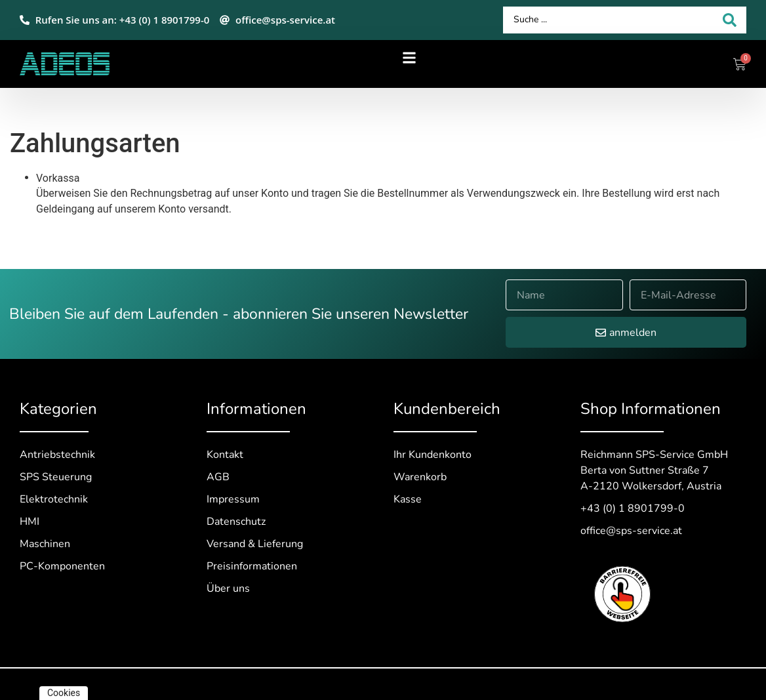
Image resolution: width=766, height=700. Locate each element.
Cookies (64, 693)
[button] (410, 57)
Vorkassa (58, 178)
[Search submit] (730, 20)
